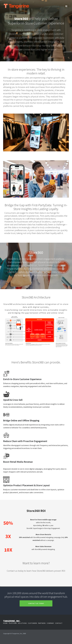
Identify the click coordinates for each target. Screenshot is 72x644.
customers (32, 623)
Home (5, 623)
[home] (37, 6)
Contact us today (36, 603)
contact (59, 623)
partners (42, 623)
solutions (22, 623)
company (50, 623)
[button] (66, 6)
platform (13, 623)
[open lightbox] (36, 327)
